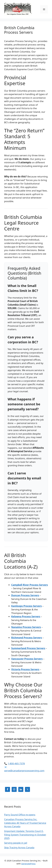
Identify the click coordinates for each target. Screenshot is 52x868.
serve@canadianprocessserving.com (24, 771)
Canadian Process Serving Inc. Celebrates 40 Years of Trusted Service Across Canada (25, 823)
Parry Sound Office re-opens (20, 815)
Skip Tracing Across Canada (19, 847)
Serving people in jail (16, 843)
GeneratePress (28, 864)
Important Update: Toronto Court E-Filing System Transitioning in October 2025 (25, 835)
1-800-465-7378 (16, 763)
